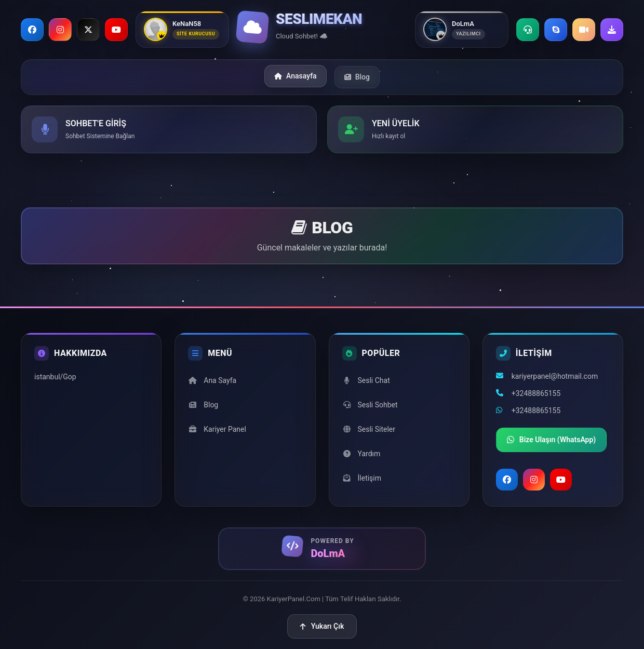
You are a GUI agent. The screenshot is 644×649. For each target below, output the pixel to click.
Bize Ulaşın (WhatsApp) (552, 440)
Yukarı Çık (322, 626)
